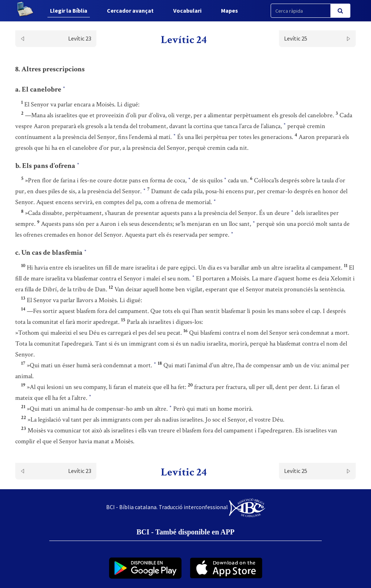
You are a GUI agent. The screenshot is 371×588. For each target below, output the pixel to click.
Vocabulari (187, 10)
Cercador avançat (130, 10)
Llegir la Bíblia (69, 10)
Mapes (230, 10)
